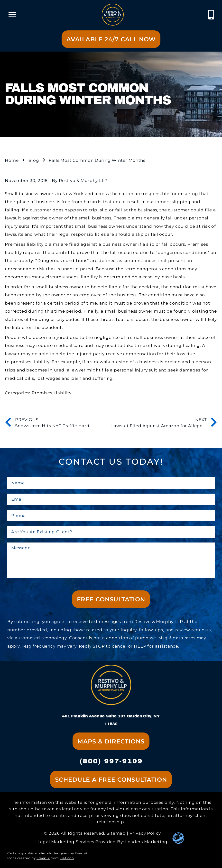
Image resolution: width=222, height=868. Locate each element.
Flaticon (67, 858)
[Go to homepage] (113, 15)
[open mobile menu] (12, 15)
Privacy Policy (145, 833)
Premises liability (24, 244)
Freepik (81, 853)
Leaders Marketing (146, 842)
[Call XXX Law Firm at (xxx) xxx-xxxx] (211, 15)
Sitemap (116, 833)
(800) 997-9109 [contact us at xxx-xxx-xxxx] (111, 761)
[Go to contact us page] (111, 39)
